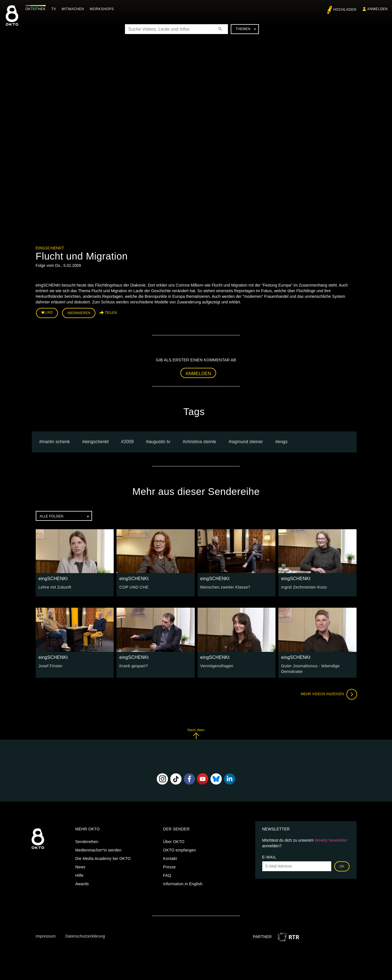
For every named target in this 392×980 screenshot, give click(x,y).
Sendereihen (87, 841)
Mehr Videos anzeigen (328, 693)
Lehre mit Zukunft (54, 587)
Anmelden (198, 373)
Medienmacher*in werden (98, 849)
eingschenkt (97, 441)
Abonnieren (79, 313)
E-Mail (269, 856)
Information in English (183, 883)
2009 (129, 441)
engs (283, 441)
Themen (246, 29)
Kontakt (170, 858)
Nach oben (196, 733)
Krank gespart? (133, 665)
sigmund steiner (247, 441)
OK (342, 866)
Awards (82, 883)
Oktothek (37, 9)
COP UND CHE (134, 587)
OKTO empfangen (180, 849)
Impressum (46, 935)
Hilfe (79, 875)
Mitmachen (74, 9)
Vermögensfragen (216, 665)
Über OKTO (174, 841)
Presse (170, 866)
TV (55, 9)
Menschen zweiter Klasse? (225, 587)
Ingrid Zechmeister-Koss (303, 587)
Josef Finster (50, 665)
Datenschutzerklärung (85, 935)
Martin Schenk (56, 441)
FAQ (167, 875)
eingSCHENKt (50, 248)
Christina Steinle (201, 441)
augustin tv (159, 441)
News (80, 866)
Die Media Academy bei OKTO (103, 858)
